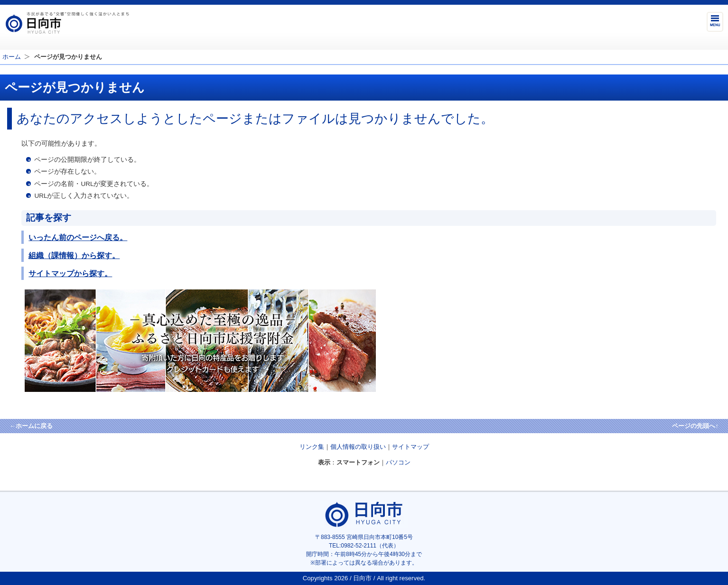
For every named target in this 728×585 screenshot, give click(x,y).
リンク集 (312, 447)
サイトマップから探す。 (70, 273)
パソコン (398, 462)
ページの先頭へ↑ (695, 426)
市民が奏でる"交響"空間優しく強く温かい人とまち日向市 (67, 23)
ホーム (12, 57)
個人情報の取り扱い (358, 447)
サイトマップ (411, 447)
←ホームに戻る (31, 426)
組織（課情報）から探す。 (74, 255)
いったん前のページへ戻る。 (78, 237)
